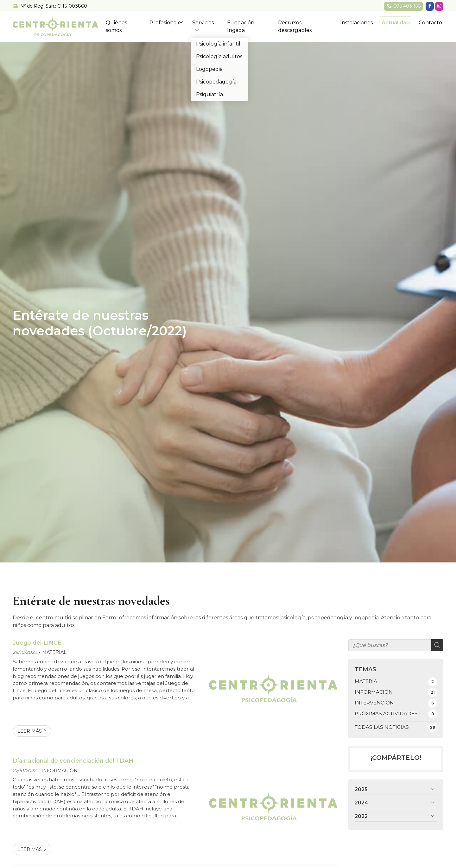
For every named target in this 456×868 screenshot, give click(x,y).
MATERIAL (54, 652)
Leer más (30, 731)
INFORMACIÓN (60, 771)
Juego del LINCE (37, 643)
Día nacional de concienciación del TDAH (73, 761)
